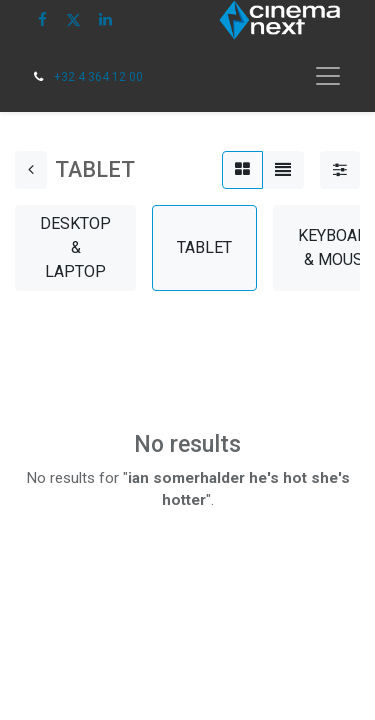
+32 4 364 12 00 (98, 77)
